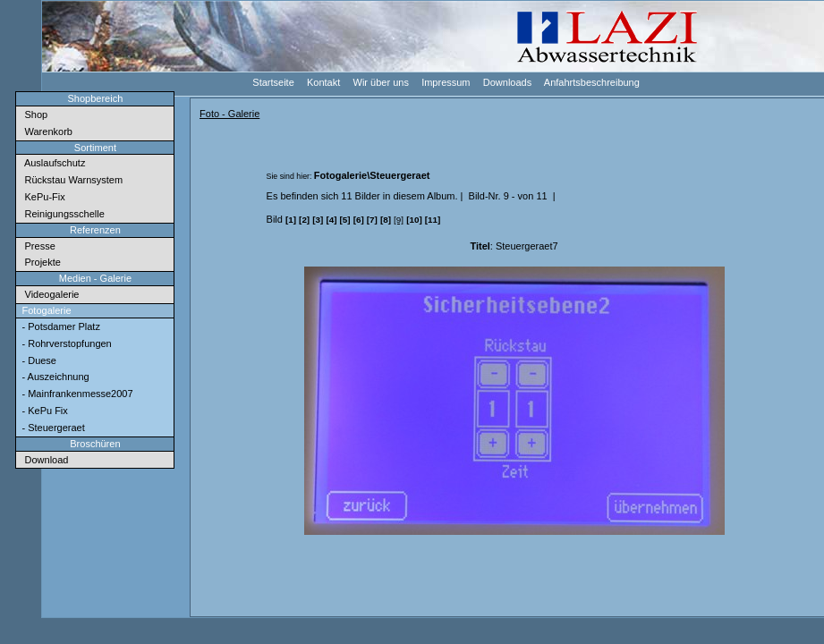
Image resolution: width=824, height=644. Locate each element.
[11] (433, 220)
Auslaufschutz (52, 163)
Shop (33, 114)
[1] (291, 220)
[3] (318, 220)
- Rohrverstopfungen (65, 343)
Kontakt (323, 82)
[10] (414, 220)
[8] (386, 220)
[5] (345, 220)
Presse (37, 246)
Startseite (272, 82)
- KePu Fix (43, 411)
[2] (304, 220)
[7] (372, 220)
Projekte (39, 262)
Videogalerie (49, 294)
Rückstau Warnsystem (71, 180)
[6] (359, 220)
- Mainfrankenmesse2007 (76, 394)
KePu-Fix (42, 197)
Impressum (445, 82)
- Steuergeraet (51, 428)
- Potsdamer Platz (59, 326)
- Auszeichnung (54, 377)
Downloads (507, 82)
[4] (331, 220)
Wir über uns (380, 82)
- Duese (38, 360)
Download (43, 460)
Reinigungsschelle (61, 214)
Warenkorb (46, 131)
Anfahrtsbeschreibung (591, 82)
